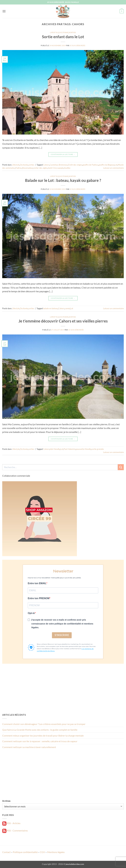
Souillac (67, 168)
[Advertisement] (63, 688)
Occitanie (64, 32)
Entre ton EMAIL (37, 583)
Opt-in (31, 613)
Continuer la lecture (63, 154)
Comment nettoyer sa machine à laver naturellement (29, 747)
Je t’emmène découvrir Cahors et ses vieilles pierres (63, 321)
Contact (6, 852)
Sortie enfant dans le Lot (63, 37)
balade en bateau (50, 308)
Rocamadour (28, 168)
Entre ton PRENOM (39, 598)
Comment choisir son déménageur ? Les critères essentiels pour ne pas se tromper (44, 724)
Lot (116, 165)
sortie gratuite (98, 449)
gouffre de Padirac (90, 165)
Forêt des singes (75, 165)
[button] (4, 11)
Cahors (46, 165)
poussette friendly (83, 449)
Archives (6, 801)
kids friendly (55, 449)
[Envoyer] (121, 467)
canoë (67, 308)
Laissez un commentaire (113, 168)
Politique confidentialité (25, 852)
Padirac (19, 168)
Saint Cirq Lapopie (56, 168)
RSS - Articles (11, 823)
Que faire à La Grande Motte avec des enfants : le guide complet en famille (40, 730)
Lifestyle (54, 32)
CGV (42, 852)
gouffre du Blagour (106, 165)
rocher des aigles (40, 168)
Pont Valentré (69, 449)
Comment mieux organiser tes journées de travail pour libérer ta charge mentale (43, 736)
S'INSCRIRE (62, 635)
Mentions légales (56, 852)
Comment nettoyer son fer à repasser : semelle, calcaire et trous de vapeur (40, 741)
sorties (72, 32)
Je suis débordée (77, 45)
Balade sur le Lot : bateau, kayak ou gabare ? (63, 180)
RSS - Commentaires (15, 830)
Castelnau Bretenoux (59, 165)
